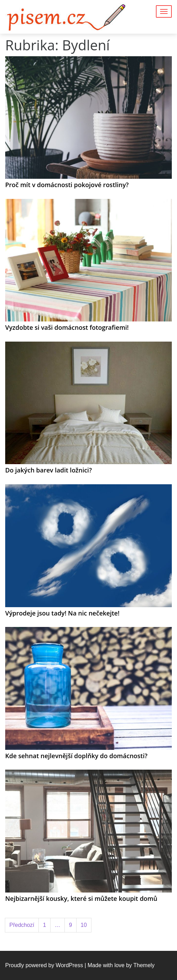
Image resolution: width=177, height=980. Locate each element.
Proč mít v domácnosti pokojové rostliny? (67, 185)
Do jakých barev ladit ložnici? (48, 470)
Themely (144, 965)
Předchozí (22, 925)
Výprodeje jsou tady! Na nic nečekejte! (62, 613)
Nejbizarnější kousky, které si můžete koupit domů (81, 898)
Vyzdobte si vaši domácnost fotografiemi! (67, 327)
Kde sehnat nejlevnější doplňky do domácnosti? (76, 756)
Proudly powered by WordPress (44, 965)
